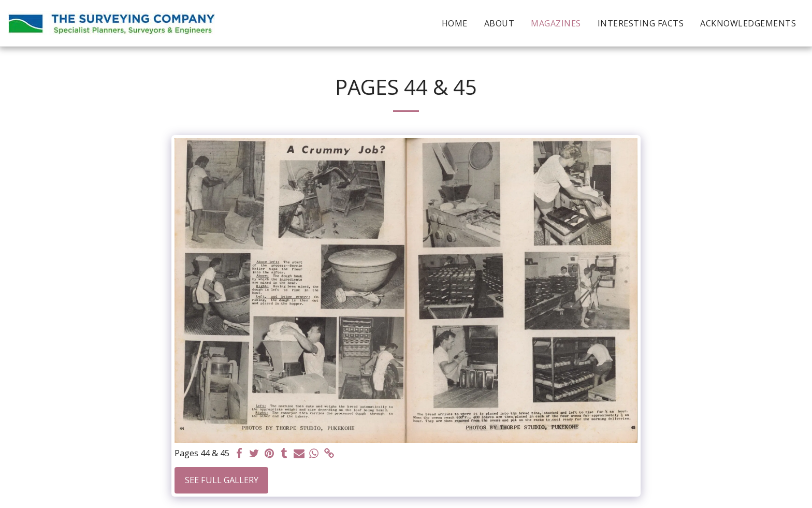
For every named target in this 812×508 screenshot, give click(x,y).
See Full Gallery (222, 480)
